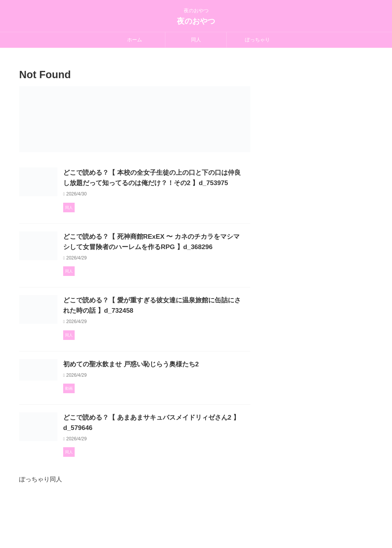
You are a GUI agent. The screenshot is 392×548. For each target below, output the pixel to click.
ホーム (135, 40)
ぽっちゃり (257, 40)
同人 (196, 40)
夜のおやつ (196, 21)
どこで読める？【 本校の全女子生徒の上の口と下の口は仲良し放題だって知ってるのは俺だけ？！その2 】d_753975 (172, 183)
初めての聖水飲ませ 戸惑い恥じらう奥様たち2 (165, 394)
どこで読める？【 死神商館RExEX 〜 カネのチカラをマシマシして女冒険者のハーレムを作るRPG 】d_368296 (169, 257)
